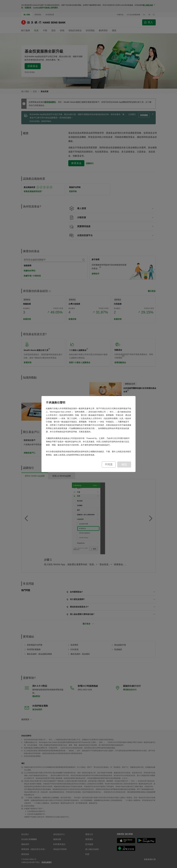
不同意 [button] (109, 464)
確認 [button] (124, 464)
